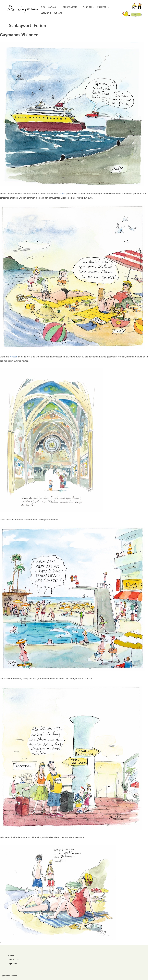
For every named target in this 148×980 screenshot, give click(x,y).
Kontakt (58, 13)
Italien (62, 194)
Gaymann (54, 7)
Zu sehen (89, 7)
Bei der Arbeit (71, 7)
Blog (43, 7)
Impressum (13, 964)
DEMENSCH (46, 13)
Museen (14, 357)
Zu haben (103, 7)
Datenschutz (13, 959)
